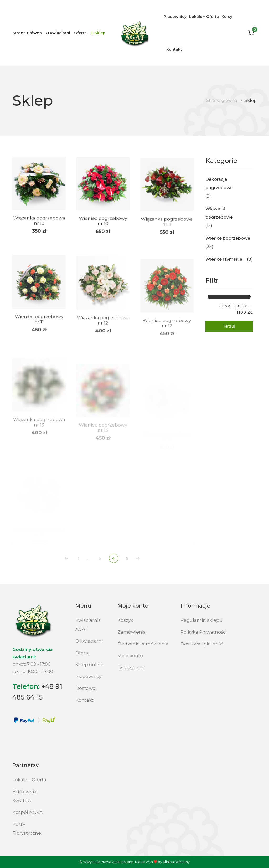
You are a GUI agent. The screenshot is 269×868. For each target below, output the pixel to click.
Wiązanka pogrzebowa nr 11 (167, 229)
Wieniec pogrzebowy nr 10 (103, 226)
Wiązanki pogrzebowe (219, 213)
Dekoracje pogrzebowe (219, 184)
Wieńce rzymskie (224, 259)
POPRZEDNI (67, 559)
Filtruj (229, 326)
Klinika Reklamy (176, 862)
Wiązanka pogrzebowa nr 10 (39, 224)
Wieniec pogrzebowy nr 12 (167, 340)
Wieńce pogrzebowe (228, 238)
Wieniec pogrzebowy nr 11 (39, 331)
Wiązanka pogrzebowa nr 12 (103, 334)
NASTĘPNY (139, 559)
